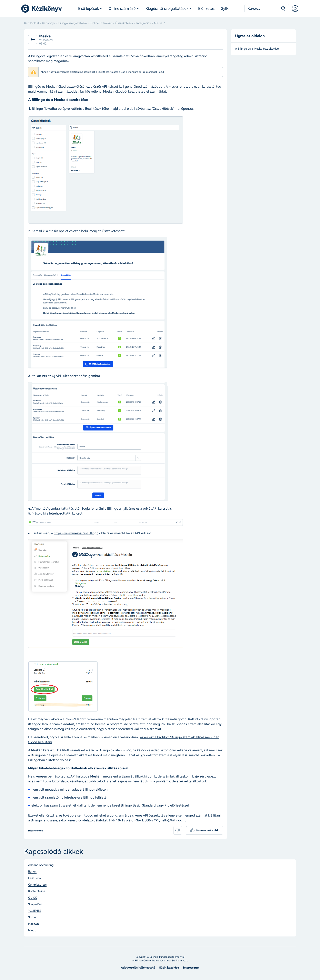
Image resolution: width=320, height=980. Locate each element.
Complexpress (37, 885)
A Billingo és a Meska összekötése (257, 49)
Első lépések (88, 9)
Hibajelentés (36, 831)
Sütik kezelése (169, 968)
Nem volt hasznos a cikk (178, 830)
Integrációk (144, 23)
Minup (32, 931)
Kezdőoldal (31, 23)
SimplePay (35, 904)
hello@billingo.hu (173, 820)
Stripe (32, 917)
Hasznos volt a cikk (207, 830)
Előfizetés (206, 9)
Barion (32, 872)
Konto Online (37, 891)
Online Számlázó (101, 23)
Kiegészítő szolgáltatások (167, 9)
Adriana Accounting (41, 865)
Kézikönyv (49, 23)
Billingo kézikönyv (42, 9)
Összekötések (124, 23)
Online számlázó (122, 9)
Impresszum (191, 968)
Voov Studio (172, 961)
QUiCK (32, 898)
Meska (158, 23)
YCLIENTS (35, 911)
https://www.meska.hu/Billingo (76, 533)
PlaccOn (33, 924)
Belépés (295, 9)
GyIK (225, 9)
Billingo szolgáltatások (73, 23)
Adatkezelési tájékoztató (138, 968)
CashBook (35, 878)
